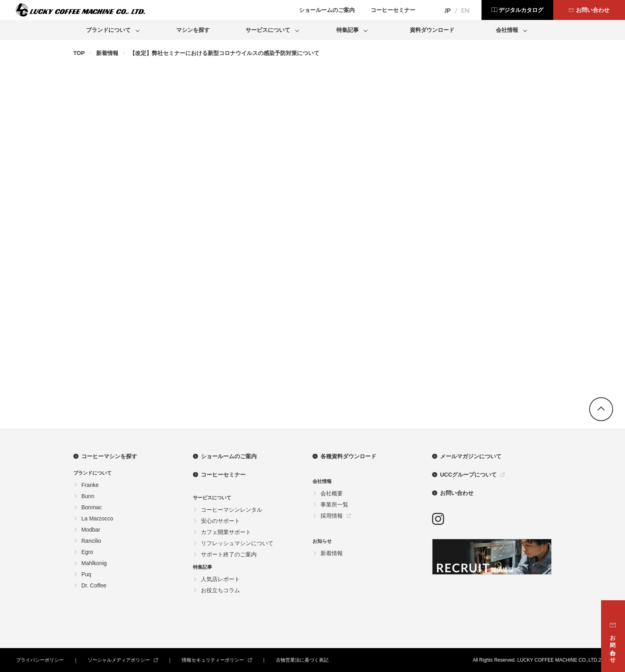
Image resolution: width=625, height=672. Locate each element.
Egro (87, 552)
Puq (86, 574)
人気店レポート (220, 579)
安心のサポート (220, 521)
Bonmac (91, 507)
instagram (438, 519)
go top (601, 409)
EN (465, 10)
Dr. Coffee (94, 585)
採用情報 (332, 516)
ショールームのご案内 (229, 456)
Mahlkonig (94, 563)
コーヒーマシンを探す (109, 456)
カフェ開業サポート (226, 532)
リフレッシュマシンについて (237, 543)
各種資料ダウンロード (348, 456)
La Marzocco (97, 518)
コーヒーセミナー (223, 475)
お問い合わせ (457, 493)
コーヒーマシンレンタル (232, 510)
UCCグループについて (468, 475)
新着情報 (107, 53)
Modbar (91, 530)
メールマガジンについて (471, 456)
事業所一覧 (334, 504)
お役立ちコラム (220, 590)
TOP (79, 53)
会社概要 (332, 493)
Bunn (88, 496)
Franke (90, 485)
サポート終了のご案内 (229, 554)
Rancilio (91, 541)
